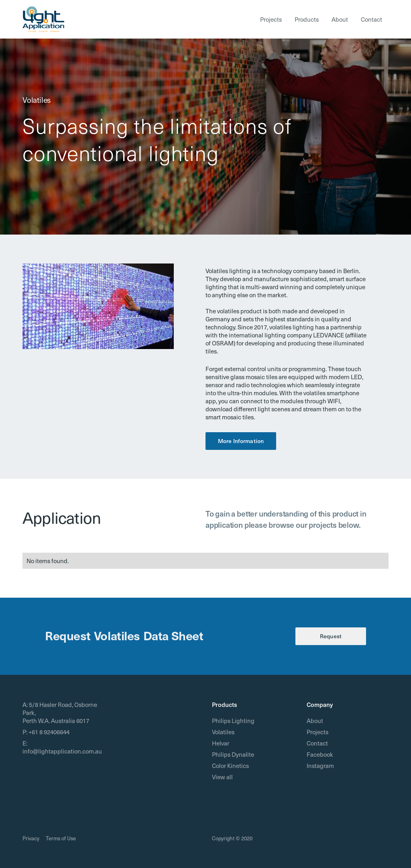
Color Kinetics (230, 766)
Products (307, 19)
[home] (43, 19)
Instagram (320, 766)
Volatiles (223, 732)
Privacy (31, 838)
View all (222, 777)
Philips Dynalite (233, 754)
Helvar (221, 743)
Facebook (320, 754)
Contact (371, 19)
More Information (241, 441)
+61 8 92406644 (49, 732)
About (340, 19)
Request (331, 636)
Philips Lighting (233, 721)
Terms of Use (61, 838)
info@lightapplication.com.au (62, 751)
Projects (271, 19)
